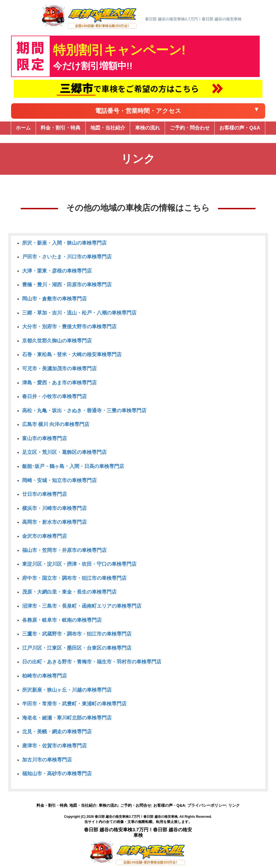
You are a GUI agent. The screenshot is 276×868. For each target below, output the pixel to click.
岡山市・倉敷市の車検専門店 (54, 299)
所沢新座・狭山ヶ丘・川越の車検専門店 (67, 690)
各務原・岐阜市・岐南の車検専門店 (62, 620)
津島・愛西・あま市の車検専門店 (59, 383)
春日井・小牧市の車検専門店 (54, 396)
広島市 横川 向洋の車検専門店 (56, 424)
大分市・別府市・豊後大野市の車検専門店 (69, 327)
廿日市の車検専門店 (44, 494)
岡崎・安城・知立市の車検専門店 (59, 480)
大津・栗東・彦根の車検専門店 (57, 271)
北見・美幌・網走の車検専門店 (57, 732)
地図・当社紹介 (83, 805)
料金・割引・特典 (52, 805)
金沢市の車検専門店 (44, 536)
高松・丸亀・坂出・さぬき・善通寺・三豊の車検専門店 (84, 411)
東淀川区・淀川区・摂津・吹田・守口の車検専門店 (79, 564)
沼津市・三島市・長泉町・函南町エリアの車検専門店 (82, 606)
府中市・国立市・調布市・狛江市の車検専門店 (74, 578)
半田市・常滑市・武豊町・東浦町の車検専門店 (74, 704)
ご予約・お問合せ (136, 805)
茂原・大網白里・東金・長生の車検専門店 (69, 592)
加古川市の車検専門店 (47, 760)
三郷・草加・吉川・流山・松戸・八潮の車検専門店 (79, 313)
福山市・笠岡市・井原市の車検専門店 (64, 550)
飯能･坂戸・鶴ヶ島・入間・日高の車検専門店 (73, 466)
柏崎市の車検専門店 (44, 676)
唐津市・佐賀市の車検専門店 (54, 746)
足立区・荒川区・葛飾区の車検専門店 (64, 452)
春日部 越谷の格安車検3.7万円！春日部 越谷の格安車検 (136, 817)
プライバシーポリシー (207, 805)
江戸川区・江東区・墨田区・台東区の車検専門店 (77, 648)
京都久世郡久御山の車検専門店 (57, 341)
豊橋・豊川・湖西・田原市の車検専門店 (67, 285)
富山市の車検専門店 (44, 438)
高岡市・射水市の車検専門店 (54, 522)
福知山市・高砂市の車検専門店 (57, 774)
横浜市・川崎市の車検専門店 (54, 508)
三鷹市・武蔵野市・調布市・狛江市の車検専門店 (77, 634)
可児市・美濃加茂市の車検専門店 (59, 369)
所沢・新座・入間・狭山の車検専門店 (64, 243)
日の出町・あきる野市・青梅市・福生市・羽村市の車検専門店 (92, 662)
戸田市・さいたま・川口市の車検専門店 (67, 257)
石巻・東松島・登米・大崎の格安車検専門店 (72, 354)
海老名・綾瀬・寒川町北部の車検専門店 (67, 718)
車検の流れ (108, 805)
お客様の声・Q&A (169, 805)
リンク (234, 805)
